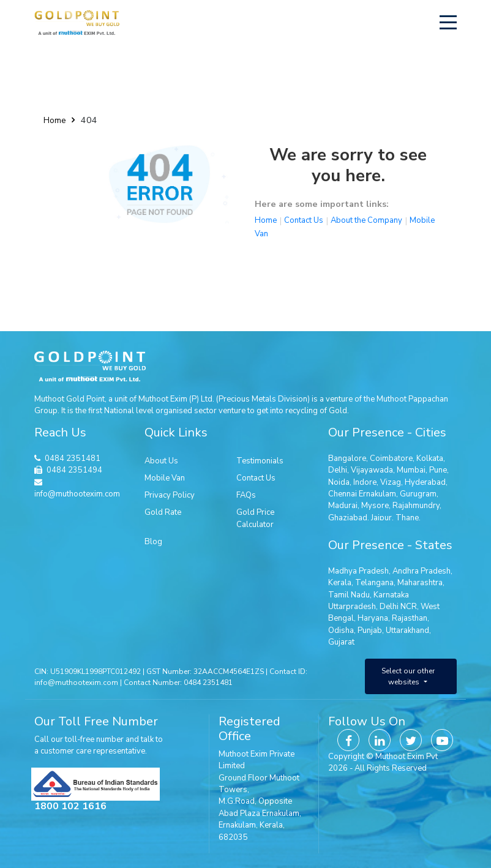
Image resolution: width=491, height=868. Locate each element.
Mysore (375, 506)
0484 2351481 (73, 458)
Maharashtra (420, 583)
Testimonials (260, 461)
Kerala (340, 583)
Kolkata (430, 458)
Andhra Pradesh (422, 571)
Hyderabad (425, 482)
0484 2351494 (74, 470)
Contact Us (304, 220)
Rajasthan (410, 618)
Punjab (370, 630)
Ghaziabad (348, 518)
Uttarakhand (407, 630)
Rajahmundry (416, 506)
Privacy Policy (170, 495)
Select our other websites (408, 676)
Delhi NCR (398, 607)
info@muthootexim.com (77, 489)
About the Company (366, 220)
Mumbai (411, 470)
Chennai (343, 494)
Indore (365, 482)
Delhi (338, 470)
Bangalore (347, 458)
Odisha (341, 630)
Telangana (374, 583)
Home (54, 121)
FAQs (246, 495)
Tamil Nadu (349, 595)
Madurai (343, 506)
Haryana (373, 618)
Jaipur (381, 518)
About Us (161, 461)
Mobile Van (165, 478)
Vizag (391, 482)
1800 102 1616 (70, 806)
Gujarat (341, 642)
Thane (407, 518)
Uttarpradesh (352, 607)
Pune (438, 470)
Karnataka (391, 595)
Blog (153, 542)
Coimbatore (391, 458)
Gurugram (418, 494)
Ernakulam (377, 494)
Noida (339, 482)
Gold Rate (163, 512)
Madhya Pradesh (358, 571)
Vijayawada (372, 470)
